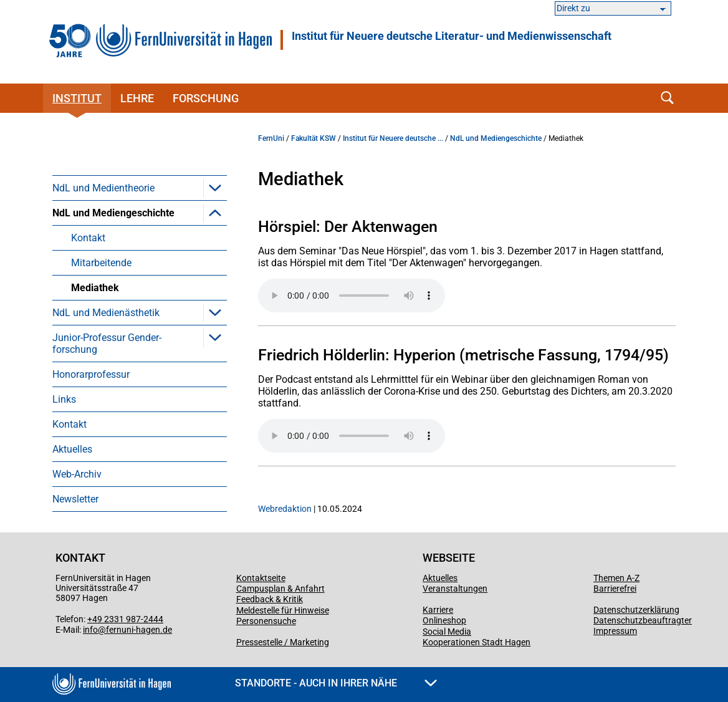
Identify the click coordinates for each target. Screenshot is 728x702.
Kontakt (88, 238)
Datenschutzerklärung (636, 610)
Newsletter (75, 499)
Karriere (438, 610)
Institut (77, 98)
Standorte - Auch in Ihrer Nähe (336, 683)
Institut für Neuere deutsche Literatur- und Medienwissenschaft (452, 36)
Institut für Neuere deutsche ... (393, 138)
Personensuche (266, 621)
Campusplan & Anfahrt (280, 589)
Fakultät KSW (314, 138)
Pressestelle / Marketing (283, 642)
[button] (215, 188)
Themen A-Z (616, 578)
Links (64, 399)
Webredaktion (285, 509)
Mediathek (95, 288)
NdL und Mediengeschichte (113, 213)
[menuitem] (140, 188)
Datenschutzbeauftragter (643, 620)
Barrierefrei (615, 589)
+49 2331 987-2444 (125, 619)
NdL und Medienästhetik (106, 313)
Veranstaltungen (455, 589)
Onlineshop (444, 620)
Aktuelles (72, 449)
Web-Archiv (77, 474)
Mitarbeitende (101, 263)
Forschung (206, 98)
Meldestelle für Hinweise (283, 610)
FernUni (271, 138)
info (90, 630)
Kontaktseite (261, 578)
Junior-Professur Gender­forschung (107, 344)
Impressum (615, 631)
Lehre (137, 98)
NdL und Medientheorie (103, 188)
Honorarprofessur (91, 374)
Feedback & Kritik (270, 599)
